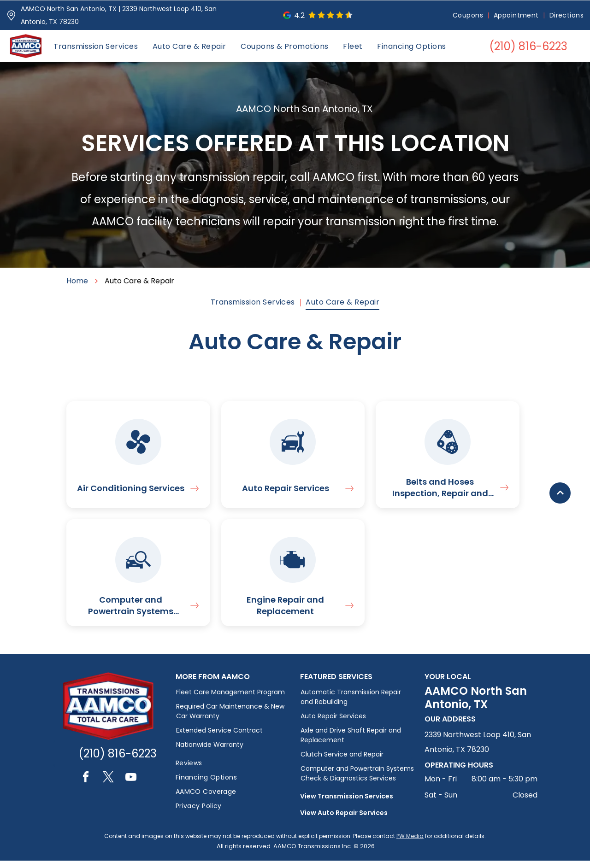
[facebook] (86, 786)
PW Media (410, 843)
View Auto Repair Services (344, 820)
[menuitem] (469, 15)
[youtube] (131, 786)
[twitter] (108, 786)
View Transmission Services (347, 803)
